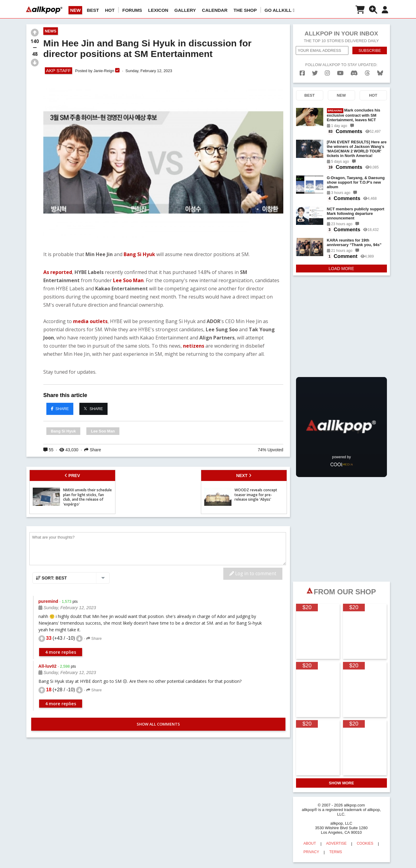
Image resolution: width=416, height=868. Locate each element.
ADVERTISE (336, 843)
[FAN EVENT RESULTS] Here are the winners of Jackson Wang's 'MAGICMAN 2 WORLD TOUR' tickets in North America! (357, 149)
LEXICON (158, 10)
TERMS (336, 852)
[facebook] (302, 73)
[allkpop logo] (44, 10)
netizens (194, 346)
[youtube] (340, 73)
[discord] (354, 73)
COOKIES (365, 843)
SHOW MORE (341, 783)
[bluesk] (380, 73)
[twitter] (315, 73)
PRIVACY (311, 852)
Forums (132, 10)
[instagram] (327, 73)
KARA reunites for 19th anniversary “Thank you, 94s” (354, 242)
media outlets (90, 321)
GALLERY (185, 10)
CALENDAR (215, 10)
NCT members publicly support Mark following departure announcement (356, 214)
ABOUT (310, 843)
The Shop (245, 10)
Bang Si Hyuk (140, 254)
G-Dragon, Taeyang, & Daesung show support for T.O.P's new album (356, 182)
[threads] (367, 73)
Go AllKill (280, 10)
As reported (58, 272)
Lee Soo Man (128, 280)
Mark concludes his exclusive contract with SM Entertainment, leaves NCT (354, 115)
